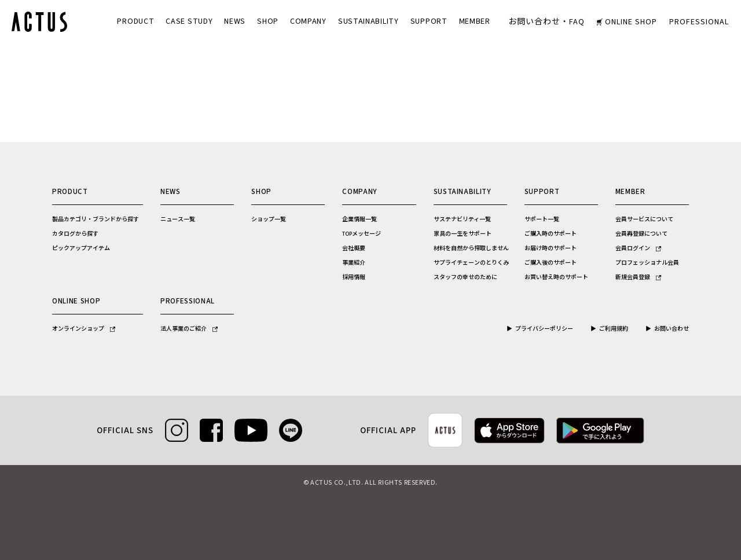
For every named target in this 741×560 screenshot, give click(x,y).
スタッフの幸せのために (465, 277)
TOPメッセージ (362, 234)
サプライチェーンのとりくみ (471, 263)
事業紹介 (354, 263)
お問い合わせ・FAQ (546, 22)
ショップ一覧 (269, 219)
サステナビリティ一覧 (462, 219)
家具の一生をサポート (463, 234)
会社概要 (354, 248)
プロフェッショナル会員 (647, 263)
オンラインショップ (84, 329)
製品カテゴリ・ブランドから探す (96, 219)
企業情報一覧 (360, 219)
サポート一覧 (542, 219)
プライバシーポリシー (544, 329)
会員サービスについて (644, 219)
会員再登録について (641, 234)
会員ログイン (638, 248)
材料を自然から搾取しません (471, 248)
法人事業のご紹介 (189, 329)
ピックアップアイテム (81, 248)
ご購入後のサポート (551, 263)
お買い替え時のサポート (556, 277)
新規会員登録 (638, 277)
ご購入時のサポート (551, 234)
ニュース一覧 (178, 219)
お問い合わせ (672, 329)
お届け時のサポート (551, 248)
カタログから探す (75, 234)
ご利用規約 (614, 329)
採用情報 (354, 277)
